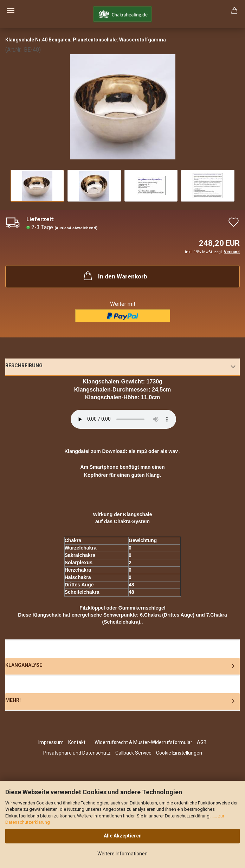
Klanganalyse (24, 665)
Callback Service (133, 753)
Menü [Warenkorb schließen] (11, 11)
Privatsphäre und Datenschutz (77, 753)
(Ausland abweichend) (76, 228)
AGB (202, 742)
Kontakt (77, 742)
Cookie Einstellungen (179, 753)
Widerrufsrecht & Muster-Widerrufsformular (143, 742)
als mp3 (138, 451)
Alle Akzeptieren (123, 836)
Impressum (51, 742)
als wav (169, 451)
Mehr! (13, 700)
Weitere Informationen (122, 854)
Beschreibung (24, 366)
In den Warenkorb (115, 276)
